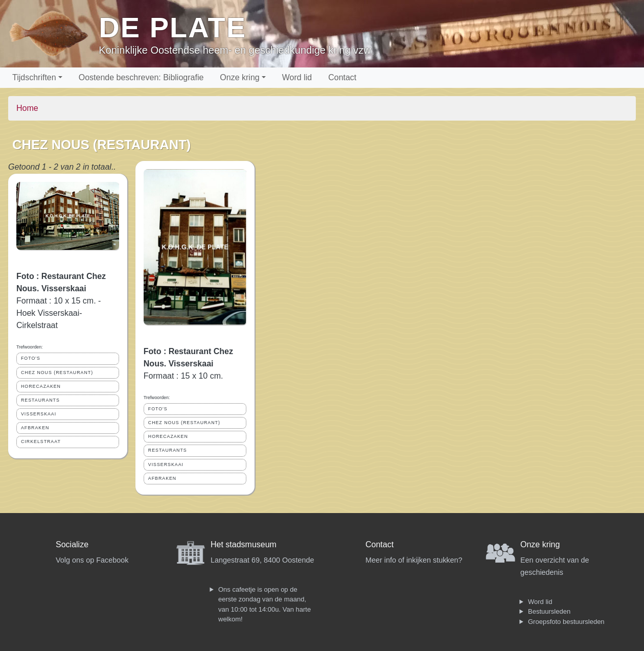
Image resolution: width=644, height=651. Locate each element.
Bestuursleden (549, 611)
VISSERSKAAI (39, 414)
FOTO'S (31, 358)
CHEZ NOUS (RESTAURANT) (57, 373)
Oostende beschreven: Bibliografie (141, 77)
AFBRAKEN (35, 428)
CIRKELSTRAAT (41, 441)
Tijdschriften (34, 77)
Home (27, 108)
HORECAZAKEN (41, 386)
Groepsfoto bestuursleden (566, 622)
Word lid (297, 77)
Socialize (72, 544)
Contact (342, 77)
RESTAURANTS (40, 400)
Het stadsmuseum (244, 544)
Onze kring (239, 77)
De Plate (172, 27)
